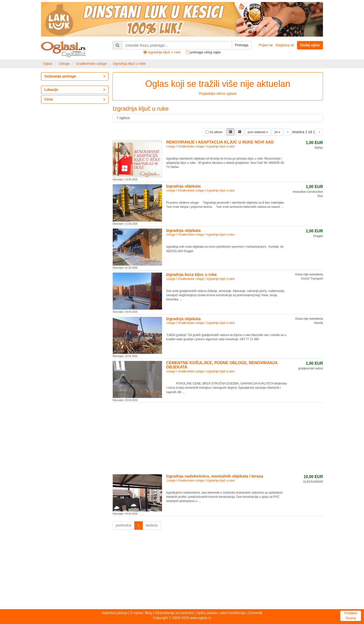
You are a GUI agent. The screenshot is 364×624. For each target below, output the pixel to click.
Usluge (64, 64)
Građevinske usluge (91, 64)
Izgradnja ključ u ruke (129, 64)
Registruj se (285, 45)
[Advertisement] (218, 437)
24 (277, 132)
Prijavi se (266, 45)
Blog (149, 613)
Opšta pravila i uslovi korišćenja (221, 613)
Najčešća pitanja (115, 613)
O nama (136, 613)
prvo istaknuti (258, 132)
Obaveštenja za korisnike (174, 613)
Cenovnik (255, 613)
